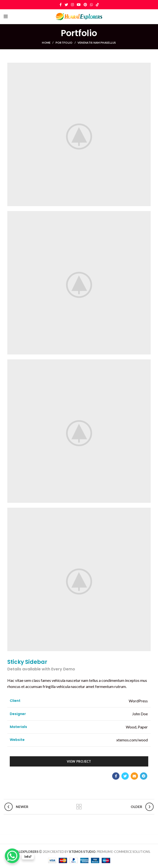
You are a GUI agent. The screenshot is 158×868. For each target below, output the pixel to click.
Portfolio (64, 43)
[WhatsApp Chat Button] (12, 856)
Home (46, 43)
